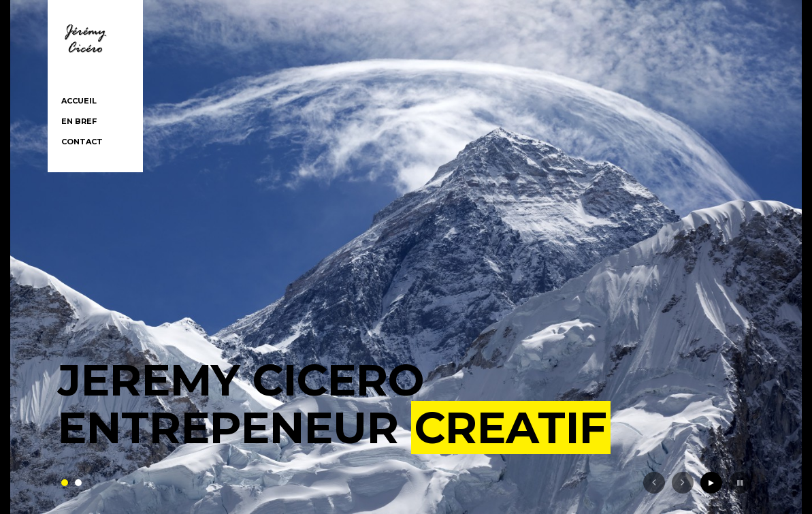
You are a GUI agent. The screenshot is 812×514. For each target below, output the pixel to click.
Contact (82, 142)
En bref (79, 121)
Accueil (79, 101)
